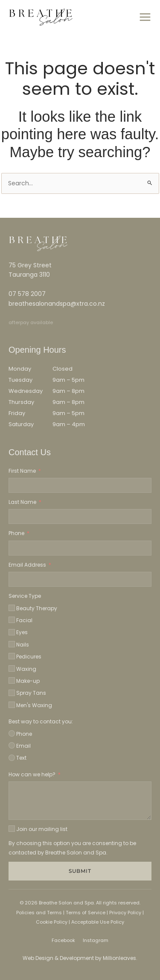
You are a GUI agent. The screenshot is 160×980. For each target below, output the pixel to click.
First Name (22, 471)
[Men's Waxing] (12, 705)
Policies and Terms (39, 913)
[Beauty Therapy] (12, 608)
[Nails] (12, 644)
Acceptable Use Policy (98, 922)
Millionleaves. (120, 958)
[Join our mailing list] (12, 829)
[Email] (12, 745)
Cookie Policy (52, 922)
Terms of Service (85, 913)
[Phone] (12, 733)
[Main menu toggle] (145, 17)
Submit (80, 871)
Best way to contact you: (41, 721)
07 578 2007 (27, 294)
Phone (16, 533)
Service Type (25, 596)
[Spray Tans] (12, 693)
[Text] (12, 758)
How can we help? (32, 774)
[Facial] (12, 620)
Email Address (27, 565)
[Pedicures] (12, 656)
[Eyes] (12, 632)
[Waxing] (12, 668)
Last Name (22, 502)
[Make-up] (12, 680)
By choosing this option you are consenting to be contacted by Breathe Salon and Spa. (72, 848)
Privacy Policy (125, 913)
